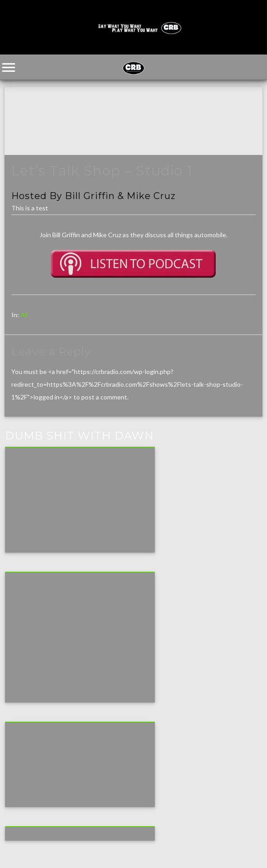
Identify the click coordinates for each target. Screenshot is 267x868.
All (24, 315)
